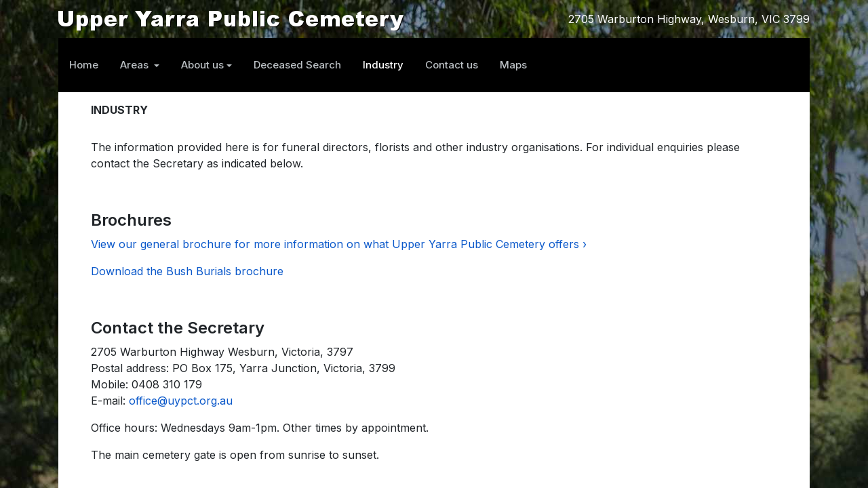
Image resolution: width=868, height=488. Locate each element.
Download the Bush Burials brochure (187, 271)
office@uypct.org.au (181, 401)
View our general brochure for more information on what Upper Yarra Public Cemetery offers (337, 244)
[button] (140, 65)
